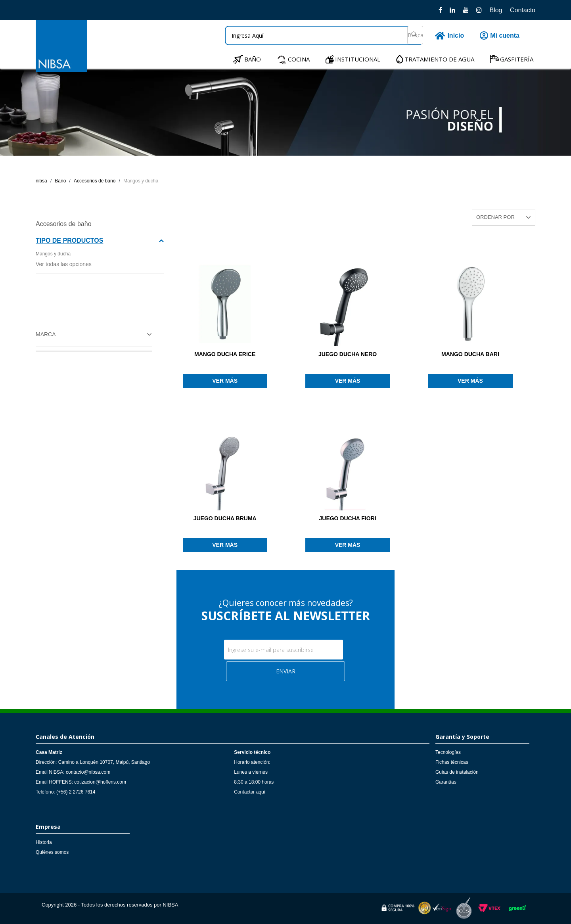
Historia (44, 842)
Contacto (523, 10)
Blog (496, 10)
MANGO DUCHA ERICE (225, 354)
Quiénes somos (52, 852)
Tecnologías (448, 752)
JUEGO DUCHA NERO (348, 354)
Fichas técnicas (452, 762)
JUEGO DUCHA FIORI (347, 518)
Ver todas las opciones (64, 264)
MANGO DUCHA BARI (470, 354)
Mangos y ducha (141, 181)
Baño (60, 181)
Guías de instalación (457, 772)
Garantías (446, 782)
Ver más (225, 381)
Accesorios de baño (95, 181)
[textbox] (324, 35)
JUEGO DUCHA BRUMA (225, 518)
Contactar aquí (250, 792)
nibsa (41, 181)
